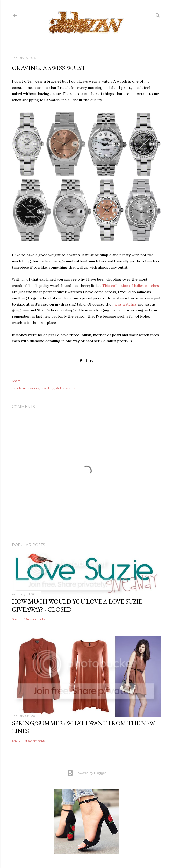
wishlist (71, 388)
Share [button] (16, 381)
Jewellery (48, 388)
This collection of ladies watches (131, 286)
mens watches (125, 304)
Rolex (60, 388)
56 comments (35, 619)
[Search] (158, 14)
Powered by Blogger (86, 773)
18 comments (34, 741)
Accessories (31, 388)
